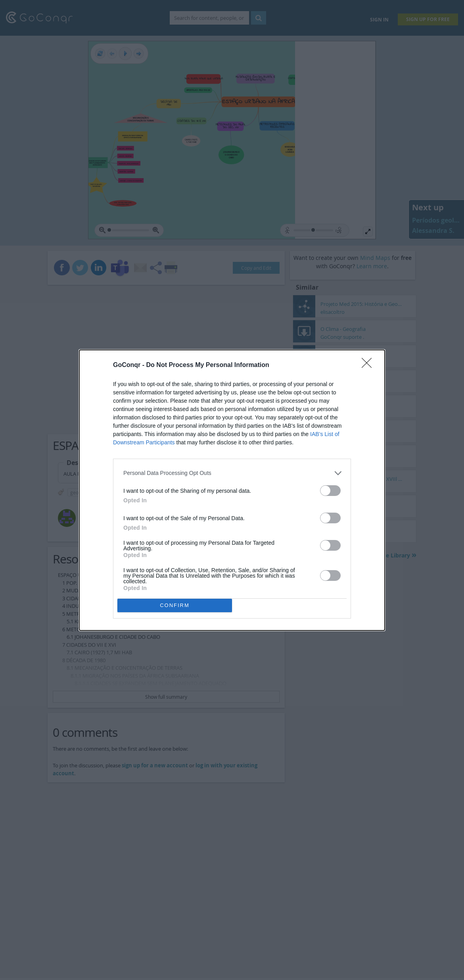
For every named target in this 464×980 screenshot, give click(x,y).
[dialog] (232, 490)
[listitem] (232, 473)
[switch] (330, 491)
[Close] (369, 365)
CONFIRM (175, 605)
